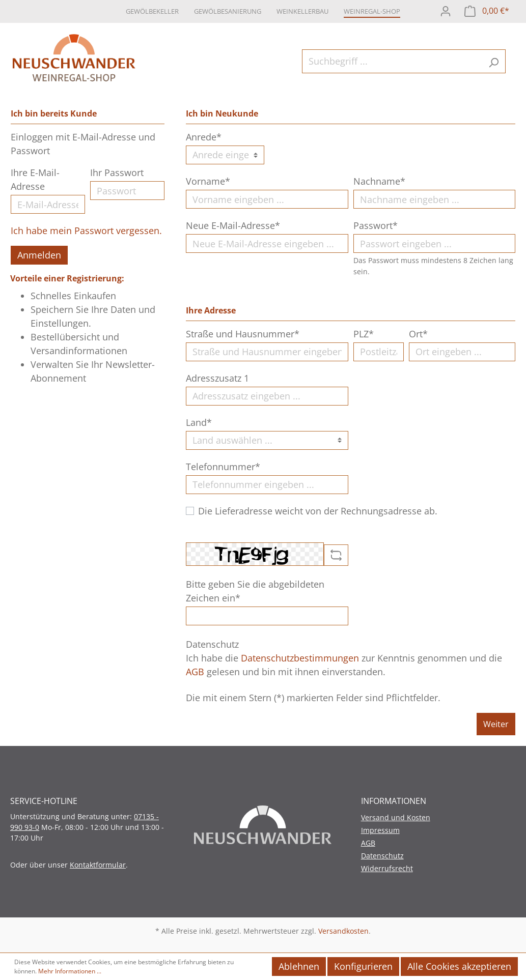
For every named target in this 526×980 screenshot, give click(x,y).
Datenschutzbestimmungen (300, 658)
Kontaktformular (98, 865)
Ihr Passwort (117, 172)
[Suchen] (494, 61)
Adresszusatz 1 (217, 378)
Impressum (380, 830)
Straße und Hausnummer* (243, 334)
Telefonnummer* (223, 467)
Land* (199, 422)
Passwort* (376, 225)
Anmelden (39, 255)
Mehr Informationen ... (70, 971)
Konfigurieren (363, 966)
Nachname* (379, 181)
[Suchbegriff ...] (392, 61)
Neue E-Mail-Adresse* (233, 225)
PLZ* (364, 334)
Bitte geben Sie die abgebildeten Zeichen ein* (255, 591)
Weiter (496, 724)
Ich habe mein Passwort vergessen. (86, 230)
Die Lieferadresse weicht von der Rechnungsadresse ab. (318, 511)
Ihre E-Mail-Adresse (35, 179)
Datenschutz (382, 856)
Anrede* (204, 137)
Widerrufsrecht (387, 868)
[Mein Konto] (446, 10)
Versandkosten (343, 931)
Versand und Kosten (396, 817)
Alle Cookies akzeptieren (459, 966)
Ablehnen (299, 966)
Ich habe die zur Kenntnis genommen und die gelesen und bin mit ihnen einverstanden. (344, 665)
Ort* (418, 334)
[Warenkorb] (487, 10)
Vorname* (208, 181)
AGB (195, 672)
